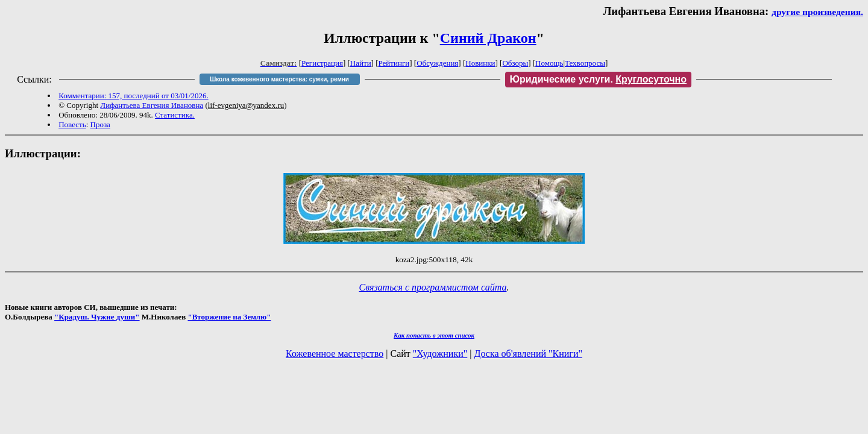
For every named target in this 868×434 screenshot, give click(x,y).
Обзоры (515, 63)
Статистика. (175, 115)
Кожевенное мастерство (335, 354)
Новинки (480, 63)
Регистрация (322, 63)
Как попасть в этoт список (434, 335)
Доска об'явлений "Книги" (528, 354)
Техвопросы (585, 63)
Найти (361, 63)
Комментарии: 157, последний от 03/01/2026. (133, 96)
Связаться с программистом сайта (433, 287)
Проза (100, 124)
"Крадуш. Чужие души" (97, 317)
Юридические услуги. (599, 79)
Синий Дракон (488, 38)
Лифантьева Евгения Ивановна (152, 105)
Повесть (72, 124)
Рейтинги (394, 63)
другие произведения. (817, 12)
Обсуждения (437, 63)
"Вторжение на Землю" (229, 317)
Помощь (549, 63)
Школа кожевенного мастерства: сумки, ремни (279, 79)
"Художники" (440, 354)
